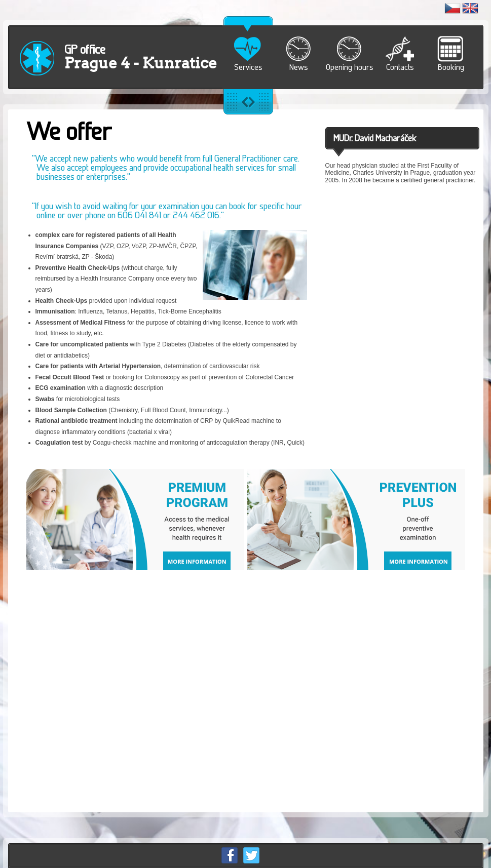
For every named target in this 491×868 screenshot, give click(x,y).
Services (248, 67)
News (299, 67)
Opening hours (350, 67)
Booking (451, 67)
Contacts (400, 67)
